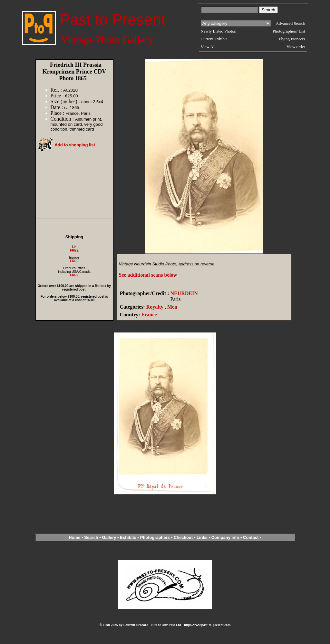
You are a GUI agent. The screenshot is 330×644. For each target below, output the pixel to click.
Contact (251, 537)
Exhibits (128, 537)
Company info (226, 537)
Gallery (109, 537)
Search (91, 537)
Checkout (183, 537)
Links (202, 537)
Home (74, 537)
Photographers (155, 537)
